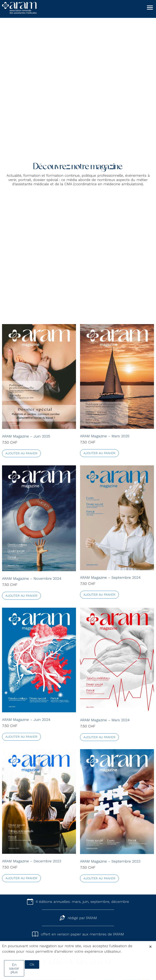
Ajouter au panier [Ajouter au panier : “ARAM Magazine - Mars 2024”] (99, 737)
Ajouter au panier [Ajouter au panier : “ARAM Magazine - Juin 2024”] (21, 737)
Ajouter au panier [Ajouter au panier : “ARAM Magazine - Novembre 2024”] (21, 596)
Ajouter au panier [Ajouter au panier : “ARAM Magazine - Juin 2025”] (21, 453)
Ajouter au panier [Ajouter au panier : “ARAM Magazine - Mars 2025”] (99, 453)
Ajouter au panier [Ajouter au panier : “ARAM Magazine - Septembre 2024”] (99, 595)
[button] (150, 952)
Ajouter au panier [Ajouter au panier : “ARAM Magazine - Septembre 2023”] (99, 878)
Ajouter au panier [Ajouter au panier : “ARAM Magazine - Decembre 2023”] (21, 878)
